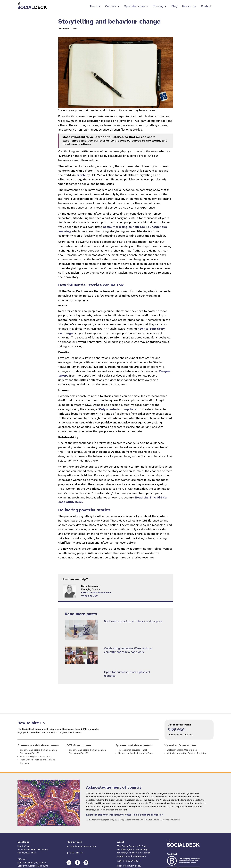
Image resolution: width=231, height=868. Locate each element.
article (81, 175)
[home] (32, 6)
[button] (95, 6)
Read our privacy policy (129, 866)
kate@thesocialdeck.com (96, 593)
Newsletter (189, 6)
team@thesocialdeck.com (83, 846)
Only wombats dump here (118, 409)
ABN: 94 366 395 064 (128, 861)
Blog (174, 6)
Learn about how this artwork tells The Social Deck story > (125, 815)
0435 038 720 (89, 596)
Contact (206, 6)
